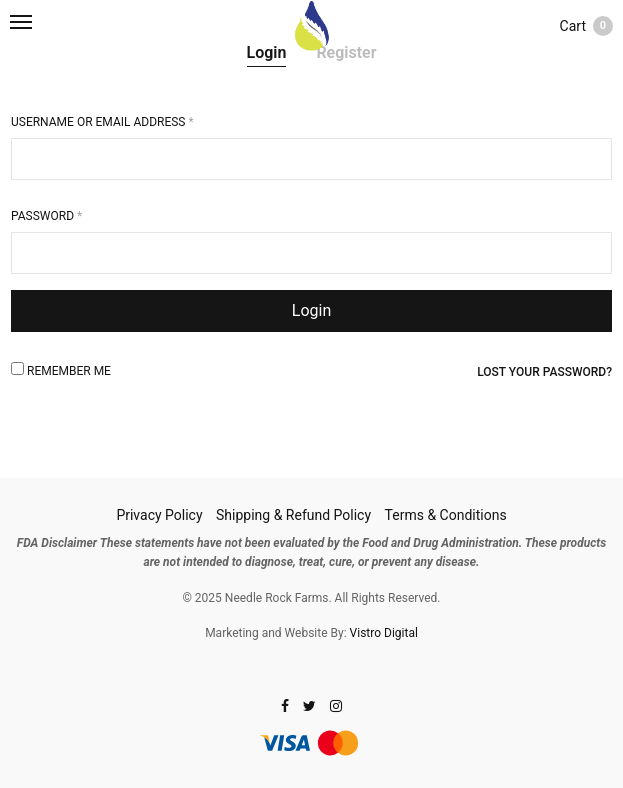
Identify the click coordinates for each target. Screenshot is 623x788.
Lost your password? (544, 372)
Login (267, 52)
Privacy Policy (159, 515)
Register (346, 52)
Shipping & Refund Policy (293, 515)
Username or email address (102, 122)
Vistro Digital (384, 633)
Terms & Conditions (446, 515)
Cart (586, 26)
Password (46, 216)
